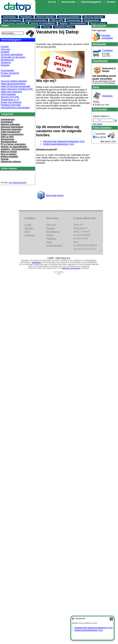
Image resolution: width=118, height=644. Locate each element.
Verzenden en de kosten (13, 57)
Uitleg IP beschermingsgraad (15, 86)
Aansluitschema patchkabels (15, 108)
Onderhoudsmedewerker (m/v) (59, 144)
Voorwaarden (7, 70)
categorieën (36, 262)
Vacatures (6, 62)
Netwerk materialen (45, 17)
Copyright (6, 76)
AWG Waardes (8, 94)
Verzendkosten (100, 61)
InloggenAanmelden (107, 37)
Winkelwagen (100, 44)
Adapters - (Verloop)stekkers (73, 24)
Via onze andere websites (14, 81)
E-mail (28, 225)
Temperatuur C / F (10, 100)
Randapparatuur (92, 20)
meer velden (97, 124)
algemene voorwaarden (71, 268)
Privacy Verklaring (10, 73)
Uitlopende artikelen (64, 27)
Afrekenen (107, 96)
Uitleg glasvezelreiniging (13, 84)
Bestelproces (7, 60)
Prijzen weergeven (102, 128)
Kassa (96, 87)
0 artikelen (107, 50)
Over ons (51, 2)
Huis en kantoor (9, 154)
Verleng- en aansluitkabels (43, 24)
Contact (5, 46)
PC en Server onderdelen (15, 24)
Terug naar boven (55, 195)
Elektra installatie (9, 157)
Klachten (5, 65)
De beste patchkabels (12, 54)
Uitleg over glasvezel (11, 92)
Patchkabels (26, 17)
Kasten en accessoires (36, 20)
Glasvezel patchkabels (69, 17)
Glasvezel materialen (94, 17)
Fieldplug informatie (11, 105)
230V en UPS (57, 20)
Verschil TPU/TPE (10, 97)
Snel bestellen (100, 109)
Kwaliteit (5, 52)
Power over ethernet (11, 102)
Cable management (12, 20)
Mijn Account (99, 26)
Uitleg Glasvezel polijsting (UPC (17, 89)
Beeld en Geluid (98, 24)
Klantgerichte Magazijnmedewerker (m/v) (64, 141)
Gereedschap (74, 20)
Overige (47, 27)
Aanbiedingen (10, 17)
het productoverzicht (18, 182)
